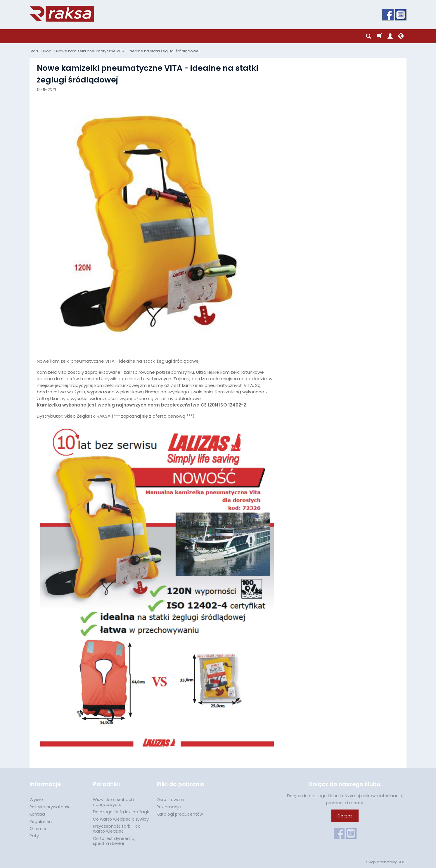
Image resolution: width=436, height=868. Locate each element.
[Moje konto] (390, 36)
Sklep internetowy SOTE (386, 862)
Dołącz (345, 816)
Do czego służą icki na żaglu (122, 812)
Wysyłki (37, 800)
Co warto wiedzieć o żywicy (121, 819)
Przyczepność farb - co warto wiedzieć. (117, 829)
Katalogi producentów (180, 814)
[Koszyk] (379, 36)
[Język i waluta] (401, 36)
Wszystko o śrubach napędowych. (113, 802)
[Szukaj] (368, 36)
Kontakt (38, 814)
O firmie (38, 829)
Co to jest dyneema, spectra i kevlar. (114, 841)
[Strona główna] (62, 14)
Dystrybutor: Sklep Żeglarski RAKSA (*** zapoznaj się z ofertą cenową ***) (155, 582)
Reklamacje (169, 807)
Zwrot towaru (170, 800)
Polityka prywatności (51, 807)
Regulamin (41, 821)
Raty (34, 836)
